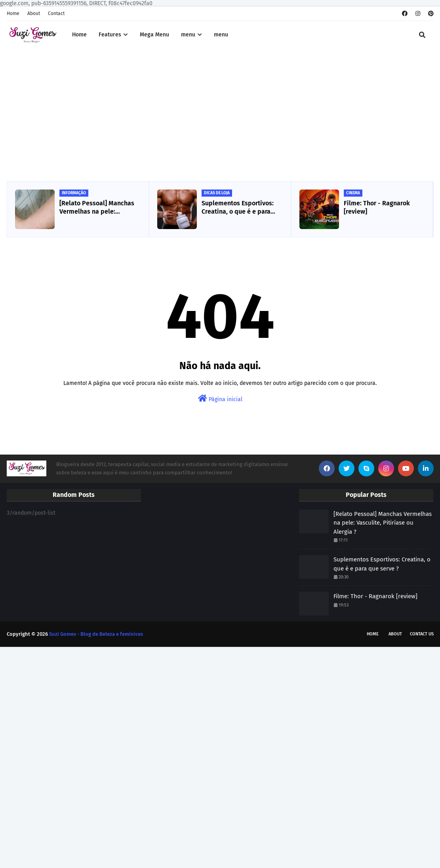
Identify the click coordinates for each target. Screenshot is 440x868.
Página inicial (220, 399)
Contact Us (422, 634)
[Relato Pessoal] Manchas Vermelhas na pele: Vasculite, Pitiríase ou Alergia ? (97, 208)
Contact (56, 13)
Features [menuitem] (110, 35)
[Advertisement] (220, 116)
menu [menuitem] (188, 35)
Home (13, 13)
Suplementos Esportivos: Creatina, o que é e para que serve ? (238, 208)
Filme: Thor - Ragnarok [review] (377, 207)
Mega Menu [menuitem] (154, 35)
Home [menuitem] (79, 35)
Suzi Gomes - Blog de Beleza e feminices (96, 634)
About (34, 13)
